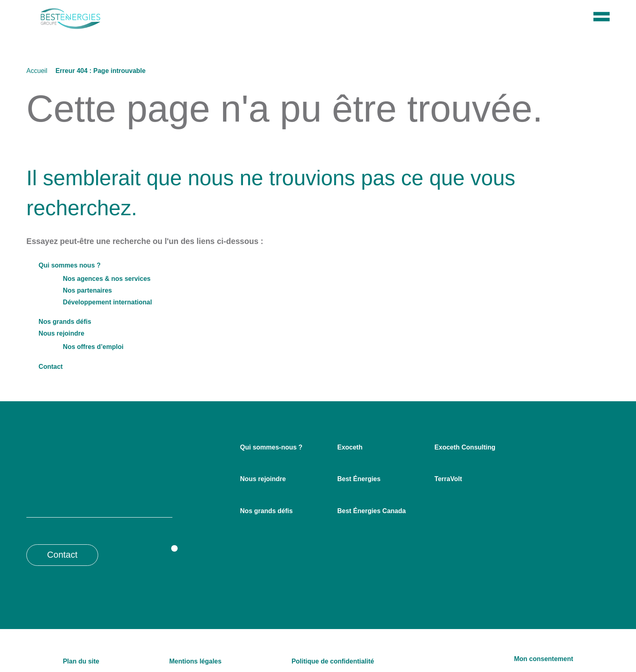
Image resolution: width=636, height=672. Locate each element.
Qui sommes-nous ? (269, 445)
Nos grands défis (63, 320)
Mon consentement (545, 657)
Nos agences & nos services (103, 277)
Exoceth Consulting (463, 445)
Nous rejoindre (60, 332)
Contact (50, 365)
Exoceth (349, 445)
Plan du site (80, 659)
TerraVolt (448, 477)
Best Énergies (357, 477)
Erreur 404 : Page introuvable (100, 69)
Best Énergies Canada (370, 509)
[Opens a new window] (164, 553)
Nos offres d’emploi (91, 345)
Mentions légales (194, 659)
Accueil (37, 69)
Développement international (107, 300)
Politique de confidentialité (332, 659)
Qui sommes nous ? (66, 263)
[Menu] (602, 30)
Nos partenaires (87, 289)
